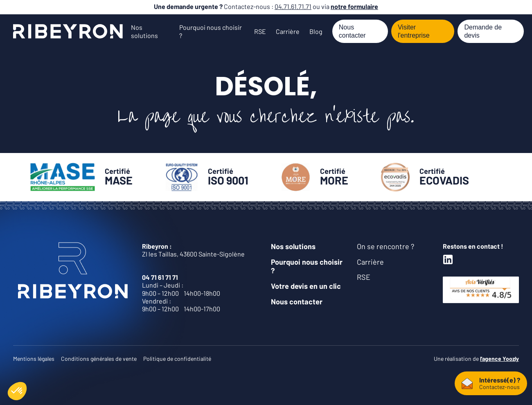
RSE (260, 31)
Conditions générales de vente (99, 359)
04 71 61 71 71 (160, 277)
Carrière (288, 31)
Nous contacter (352, 31)
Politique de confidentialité (177, 359)
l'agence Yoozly (499, 359)
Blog (316, 31)
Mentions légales (34, 359)
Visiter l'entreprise (414, 31)
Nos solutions (144, 31)
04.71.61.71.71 (293, 6)
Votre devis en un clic (306, 286)
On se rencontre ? (385, 246)
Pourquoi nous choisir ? (307, 266)
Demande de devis (483, 31)
